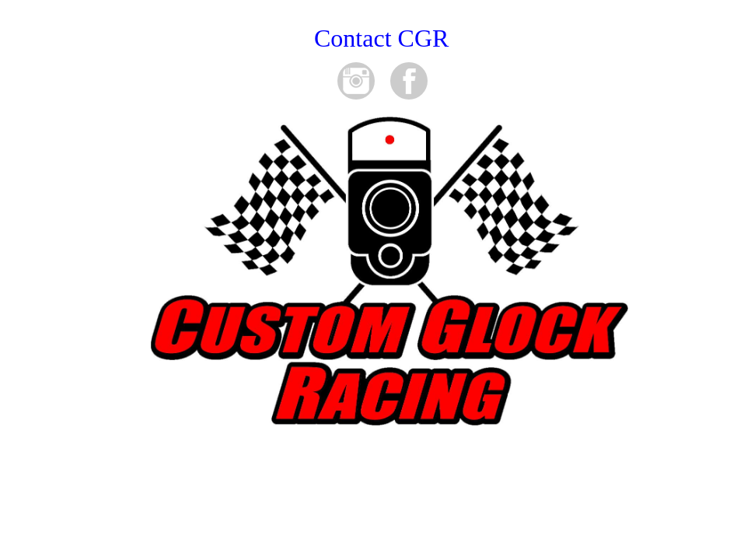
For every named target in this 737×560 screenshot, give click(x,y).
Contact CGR (381, 38)
